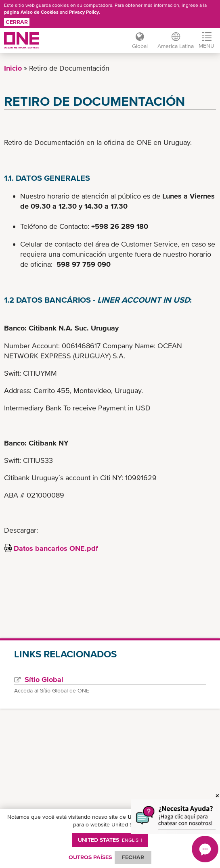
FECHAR (133, 857)
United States (110, 840)
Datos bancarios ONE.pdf (56, 548)
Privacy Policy (84, 12)
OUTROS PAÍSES (90, 857)
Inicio (13, 68)
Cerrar (17, 22)
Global (140, 46)
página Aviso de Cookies (31, 12)
